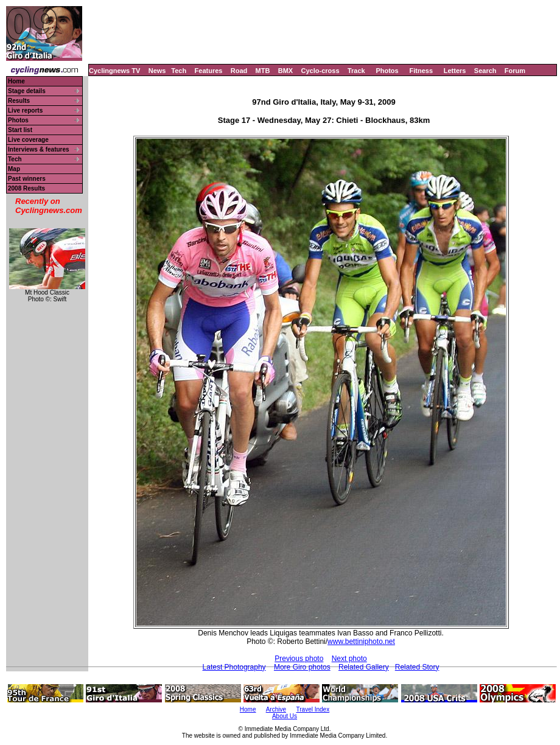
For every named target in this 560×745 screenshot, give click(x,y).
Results (19, 101)
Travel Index (313, 709)
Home (16, 81)
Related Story (417, 667)
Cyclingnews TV (114, 71)
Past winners (27, 179)
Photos (387, 71)
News (157, 71)
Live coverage (28, 140)
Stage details (27, 91)
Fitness (421, 71)
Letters (455, 71)
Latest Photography (234, 667)
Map (14, 169)
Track (356, 71)
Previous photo (299, 659)
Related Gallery (364, 667)
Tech (179, 71)
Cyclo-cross (320, 71)
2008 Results (26, 188)
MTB (263, 71)
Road (239, 71)
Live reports (25, 110)
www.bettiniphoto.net (361, 642)
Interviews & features (39, 149)
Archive (276, 709)
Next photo (349, 659)
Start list (20, 130)
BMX (285, 71)
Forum (515, 71)
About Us (285, 716)
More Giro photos (302, 667)
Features (209, 71)
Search (485, 71)
